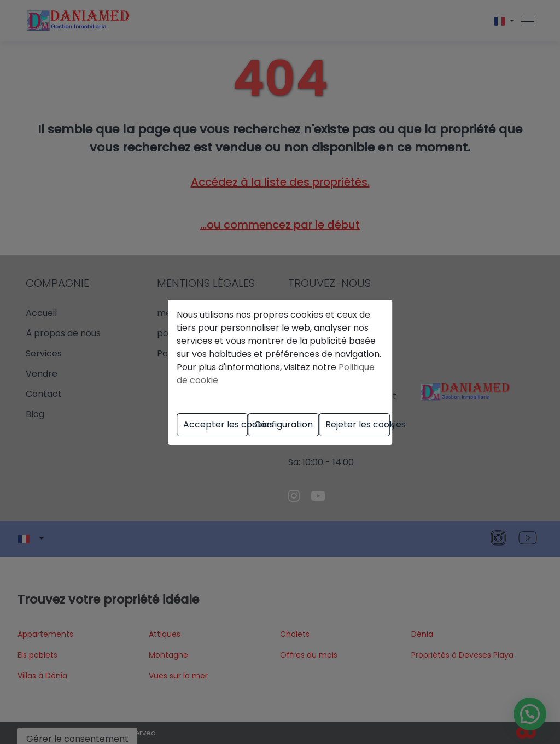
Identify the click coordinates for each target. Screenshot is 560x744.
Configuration (284, 424)
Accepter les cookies (215, 424)
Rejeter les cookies (358, 424)
